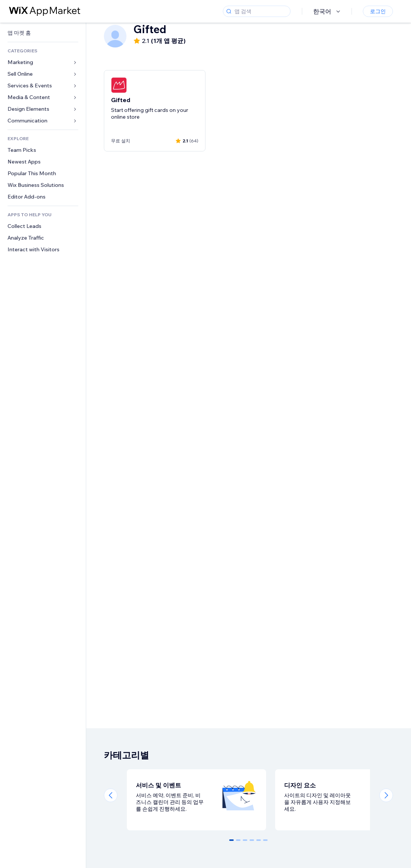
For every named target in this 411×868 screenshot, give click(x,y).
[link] (43, 33)
